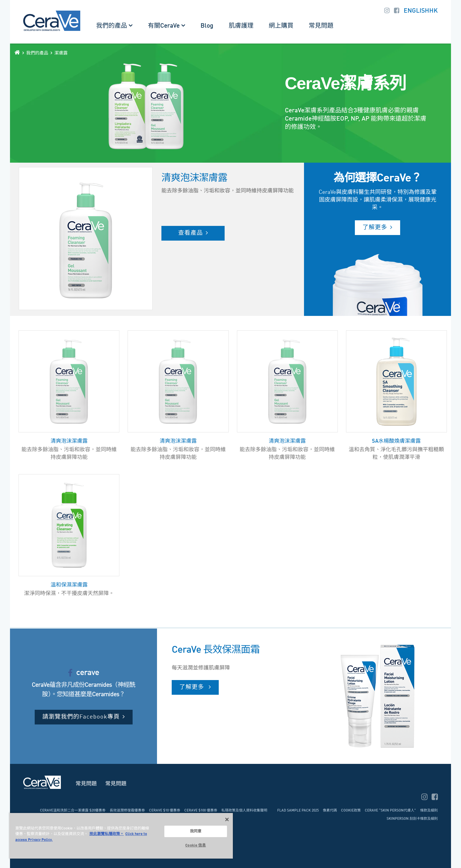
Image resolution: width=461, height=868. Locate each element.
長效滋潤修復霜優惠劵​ (127, 811)
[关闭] (227, 819)
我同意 (196, 831)
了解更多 (375, 228)
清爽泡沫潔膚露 (69, 441)
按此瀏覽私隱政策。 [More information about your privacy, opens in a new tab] (107, 834)
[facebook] (435, 798)
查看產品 (191, 233)
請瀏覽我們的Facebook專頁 (81, 717)
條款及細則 (429, 811)
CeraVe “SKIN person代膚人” (390, 811)
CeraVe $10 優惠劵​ (165, 811)
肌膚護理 (241, 26)
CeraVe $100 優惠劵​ (201, 811)
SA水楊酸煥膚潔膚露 (396, 441)
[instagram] (425, 798)
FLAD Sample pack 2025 (298, 811)
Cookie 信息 (196, 845)
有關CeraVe (164, 26)
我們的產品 (112, 26)
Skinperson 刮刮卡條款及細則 (412, 819)
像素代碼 (330, 811)
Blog (207, 26)
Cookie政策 (351, 811)
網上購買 (281, 26)
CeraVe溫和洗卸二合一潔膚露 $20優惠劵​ (73, 811)
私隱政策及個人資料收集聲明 (244, 811)
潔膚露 (61, 53)
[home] (17, 52)
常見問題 (321, 26)
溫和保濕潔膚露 (69, 585)
